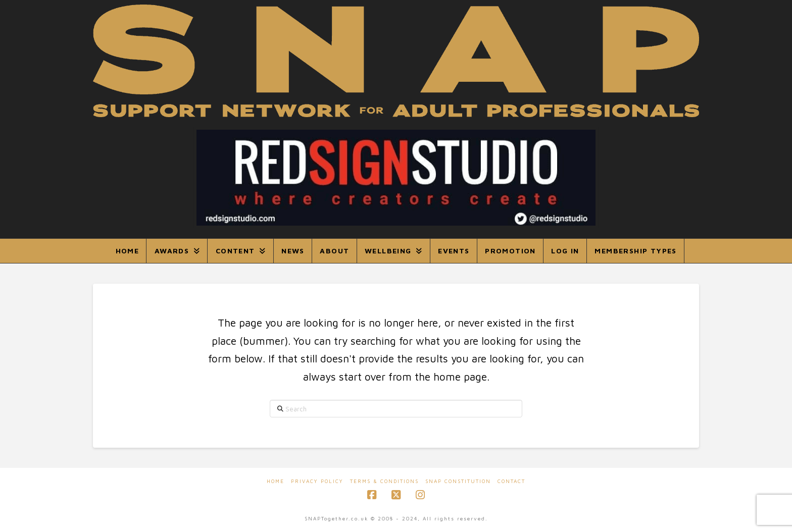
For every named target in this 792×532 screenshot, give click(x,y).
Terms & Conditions (384, 481)
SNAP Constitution (458, 481)
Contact (511, 481)
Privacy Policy (317, 481)
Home (276, 481)
